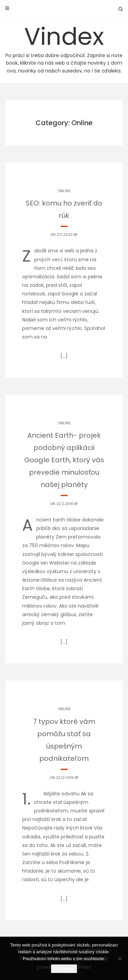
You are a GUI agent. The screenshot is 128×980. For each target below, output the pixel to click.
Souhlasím (64, 969)
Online (64, 191)
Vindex (64, 47)
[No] (119, 958)
